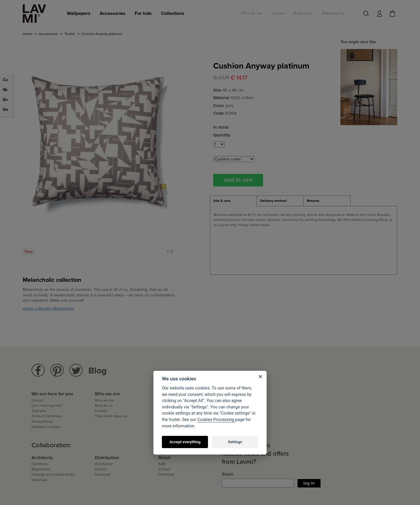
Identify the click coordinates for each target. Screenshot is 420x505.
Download (39, 480)
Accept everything (185, 442)
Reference (303, 13)
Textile (70, 34)
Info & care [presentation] (222, 201)
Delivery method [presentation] (273, 201)
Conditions (40, 464)
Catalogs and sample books (53, 474)
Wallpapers (79, 13)
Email (228, 474)
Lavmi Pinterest (57, 370)
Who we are (252, 13)
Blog (98, 371)
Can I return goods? (47, 406)
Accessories (113, 13)
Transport (39, 411)
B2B (162, 464)
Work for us (104, 406)
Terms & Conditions (47, 416)
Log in (309, 483)
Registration (41, 469)
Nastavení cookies (46, 427)
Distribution (104, 464)
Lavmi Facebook (38, 370)
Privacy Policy (42, 422)
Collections (173, 13)
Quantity (222, 135)
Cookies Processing (216, 420)
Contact (278, 13)
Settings (235, 442)
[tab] (233, 201)
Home (28, 34)
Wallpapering (333, 13)
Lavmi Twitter (76, 370)
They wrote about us (111, 416)
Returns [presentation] (313, 201)
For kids (143, 13)
